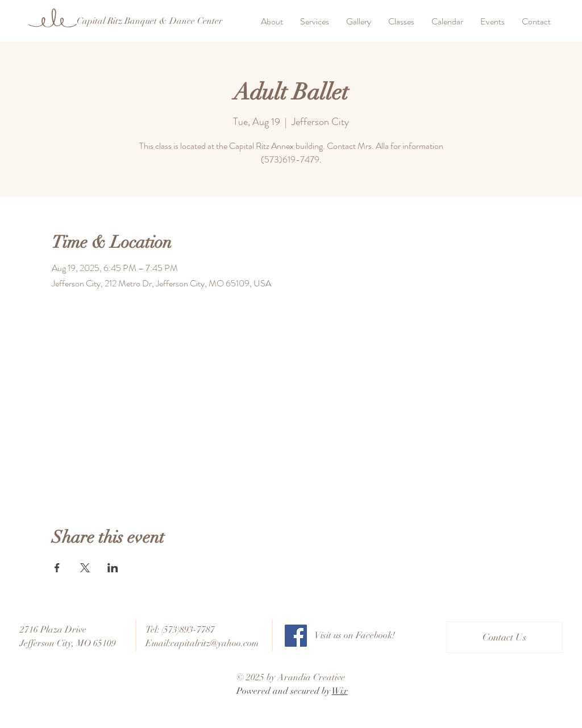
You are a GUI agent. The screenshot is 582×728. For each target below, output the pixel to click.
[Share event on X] (85, 568)
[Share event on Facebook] (57, 568)
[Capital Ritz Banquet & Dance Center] (149, 21)
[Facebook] (296, 636)
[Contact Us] (504, 637)
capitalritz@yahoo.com (215, 643)
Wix (340, 691)
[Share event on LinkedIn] (113, 568)
